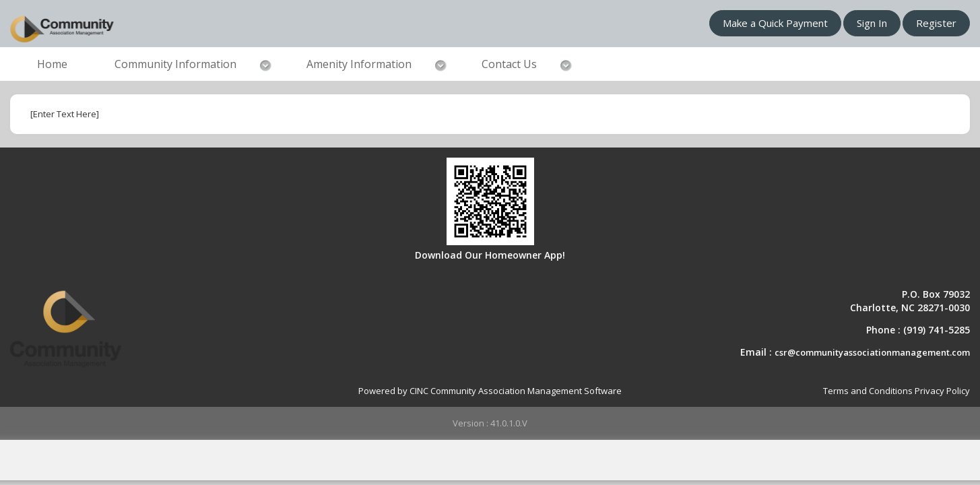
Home (52, 64)
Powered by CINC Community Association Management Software (490, 391)
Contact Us (509, 64)
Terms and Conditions (868, 391)
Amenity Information (359, 64)
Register (936, 23)
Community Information (175, 64)
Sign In (872, 23)
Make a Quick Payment (775, 23)
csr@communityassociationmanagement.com (872, 352)
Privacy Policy (942, 391)
